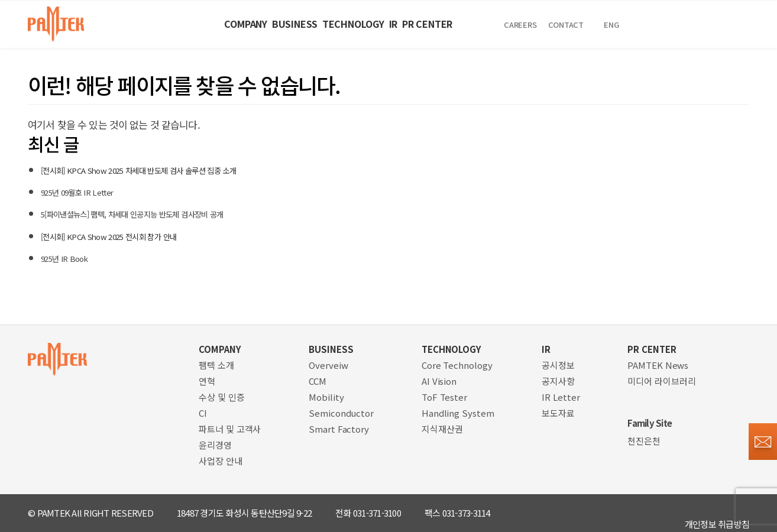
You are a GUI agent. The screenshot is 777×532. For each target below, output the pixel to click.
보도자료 (558, 413)
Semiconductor (341, 413)
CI (203, 413)
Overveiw (328, 365)
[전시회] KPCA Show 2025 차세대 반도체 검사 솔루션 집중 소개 (169, 169)
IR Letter (561, 397)
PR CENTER (495, 24)
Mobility (326, 397)
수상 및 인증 (221, 397)
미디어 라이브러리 (661, 381)
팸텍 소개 (216, 365)
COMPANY (161, 24)
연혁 (207, 381)
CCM (318, 381)
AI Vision (439, 381)
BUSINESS (248, 24)
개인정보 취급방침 (717, 513)
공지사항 (558, 381)
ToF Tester (444, 397)
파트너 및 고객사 (230, 429)
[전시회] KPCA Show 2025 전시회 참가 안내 (130, 236)
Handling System (458, 413)
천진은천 (644, 441)
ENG (715, 25)
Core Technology (457, 365)
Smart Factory (339, 429)
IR (423, 24)
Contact (670, 25)
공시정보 (558, 365)
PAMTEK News (658, 365)
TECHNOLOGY (345, 24)
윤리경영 (215, 445)
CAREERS (616, 25)
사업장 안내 (220, 461)
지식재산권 (442, 429)
